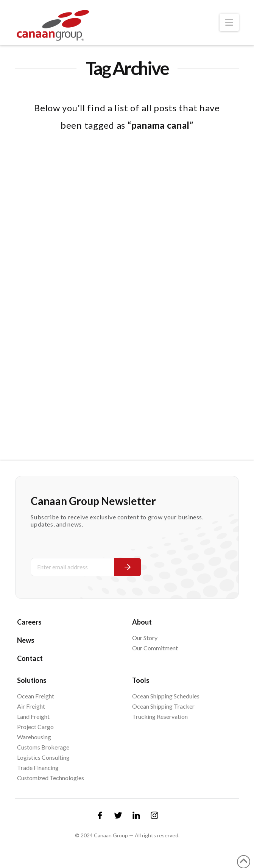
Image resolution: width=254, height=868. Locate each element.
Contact (30, 658)
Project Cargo (35, 727)
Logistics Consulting (43, 757)
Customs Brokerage (43, 747)
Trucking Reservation (160, 716)
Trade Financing (38, 767)
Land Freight (33, 716)
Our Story (145, 638)
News (26, 640)
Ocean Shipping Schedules (166, 696)
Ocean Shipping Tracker (163, 706)
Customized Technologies (51, 778)
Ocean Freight (36, 696)
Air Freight (31, 706)
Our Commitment (155, 648)
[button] (229, 22)
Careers (29, 622)
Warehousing (34, 737)
